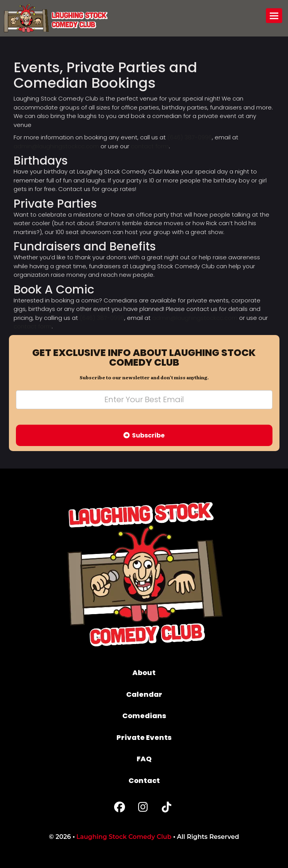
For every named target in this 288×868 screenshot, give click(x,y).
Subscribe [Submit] (144, 435)
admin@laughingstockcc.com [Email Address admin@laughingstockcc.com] (56, 146)
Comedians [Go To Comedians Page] (144, 716)
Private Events (144, 737)
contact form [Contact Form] (150, 146)
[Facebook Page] (120, 809)
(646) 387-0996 (190, 137)
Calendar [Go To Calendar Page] (144, 694)
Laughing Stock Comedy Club (124, 837)
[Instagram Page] (143, 809)
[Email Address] (144, 400)
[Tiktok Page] (167, 809)
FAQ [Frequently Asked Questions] (144, 759)
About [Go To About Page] (144, 673)
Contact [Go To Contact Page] (144, 780)
